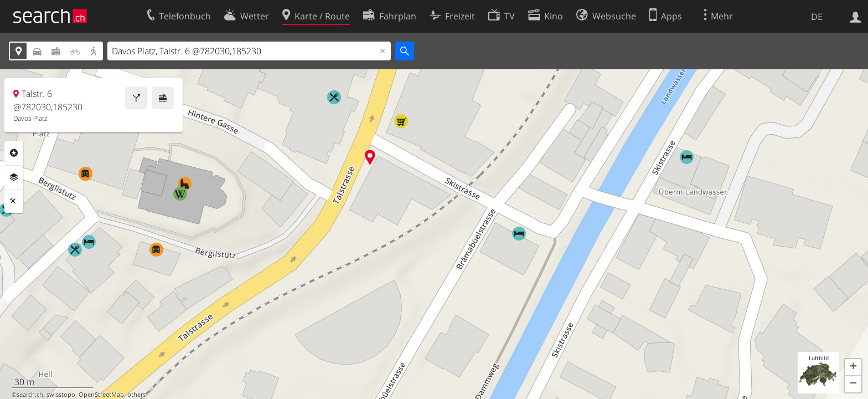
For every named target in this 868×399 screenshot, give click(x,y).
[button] (853, 367)
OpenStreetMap (101, 395)
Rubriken (14, 153)
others (136, 395)
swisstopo (61, 395)
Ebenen (14, 177)
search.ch (30, 395)
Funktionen (14, 201)
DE (817, 17)
